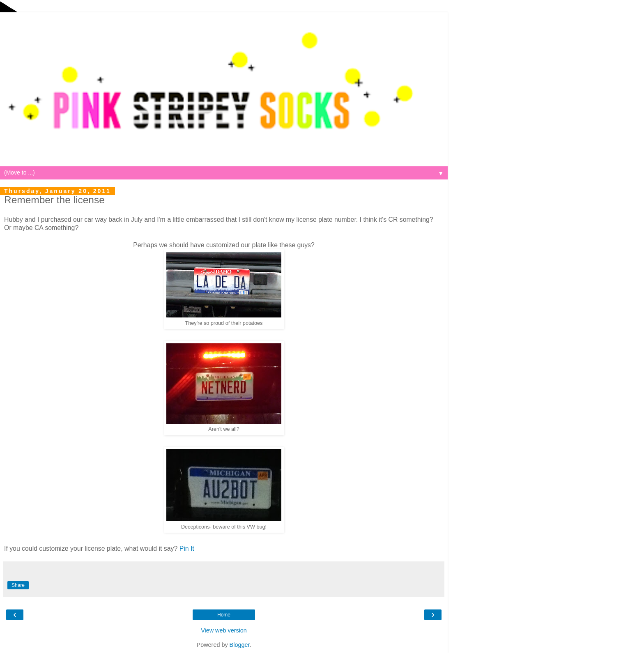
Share (18, 585)
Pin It (187, 548)
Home (224, 615)
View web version (224, 630)
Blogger (240, 645)
